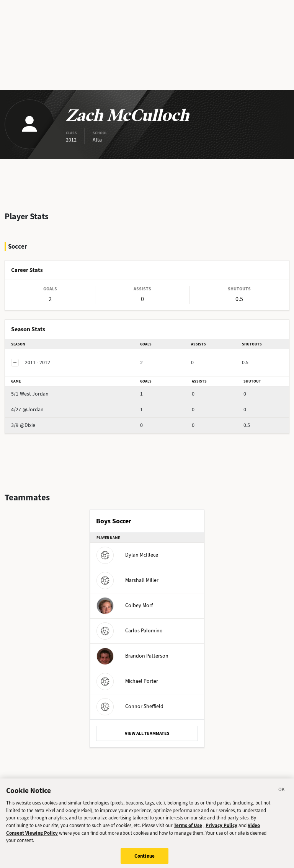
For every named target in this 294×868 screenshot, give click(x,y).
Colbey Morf (125, 605)
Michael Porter (127, 681)
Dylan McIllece (127, 555)
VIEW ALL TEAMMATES (147, 733)
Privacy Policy (221, 830)
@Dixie (23, 425)
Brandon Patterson (132, 656)
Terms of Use (188, 830)
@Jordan (27, 410)
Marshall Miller (127, 580)
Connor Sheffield (130, 706)
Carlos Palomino (130, 631)
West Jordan (30, 394)
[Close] (282, 795)
